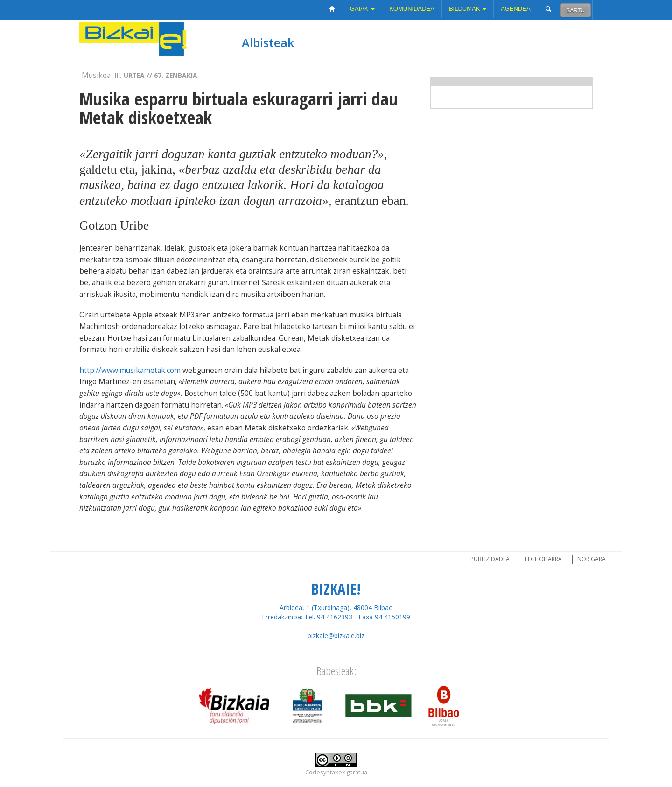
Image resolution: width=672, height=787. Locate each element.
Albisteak (268, 42)
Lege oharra (543, 559)
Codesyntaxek (325, 772)
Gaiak (362, 9)
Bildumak (468, 9)
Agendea (516, 9)
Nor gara (591, 559)
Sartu (576, 10)
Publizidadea (490, 559)
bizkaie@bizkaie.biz (336, 636)
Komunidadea (412, 9)
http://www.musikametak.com (130, 370)
